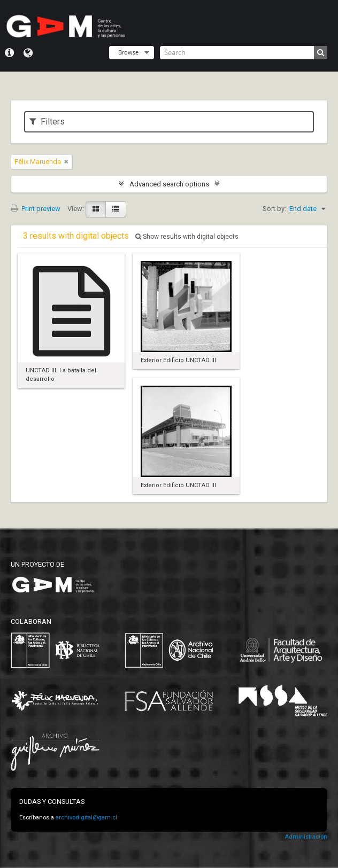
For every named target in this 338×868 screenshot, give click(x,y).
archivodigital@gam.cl (86, 818)
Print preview (36, 209)
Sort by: (274, 209)
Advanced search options (169, 184)
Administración (306, 837)
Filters (47, 122)
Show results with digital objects (187, 237)
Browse (128, 52)
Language (28, 53)
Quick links (9, 53)
